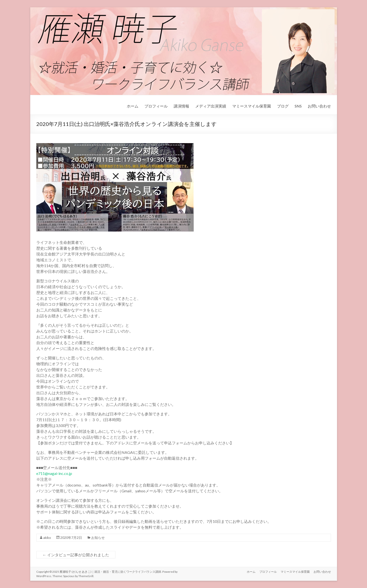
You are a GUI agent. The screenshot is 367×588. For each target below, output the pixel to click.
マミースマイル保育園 (252, 106)
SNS (298, 106)
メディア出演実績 (211, 106)
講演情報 (181, 106)
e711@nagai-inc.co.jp (54, 473)
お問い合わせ (319, 106)
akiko (47, 538)
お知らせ (98, 538)
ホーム (133, 106)
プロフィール (156, 106)
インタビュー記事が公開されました (76, 555)
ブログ (283, 106)
